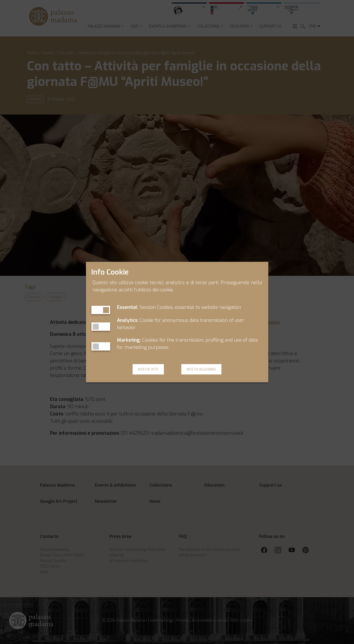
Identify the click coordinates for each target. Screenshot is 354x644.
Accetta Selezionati (201, 369)
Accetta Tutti (148, 369)
